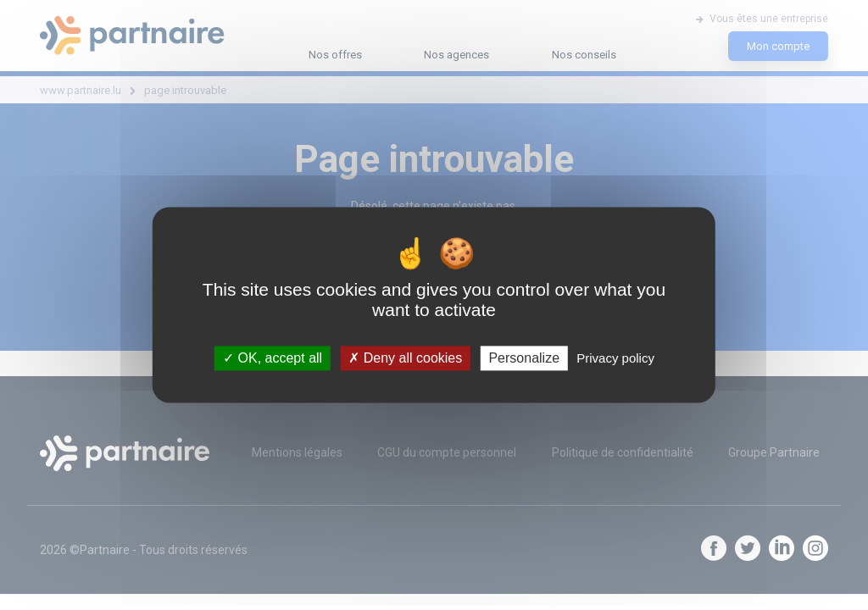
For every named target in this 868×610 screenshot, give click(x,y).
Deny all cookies (405, 358)
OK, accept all (273, 358)
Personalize (524, 358)
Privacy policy (615, 358)
